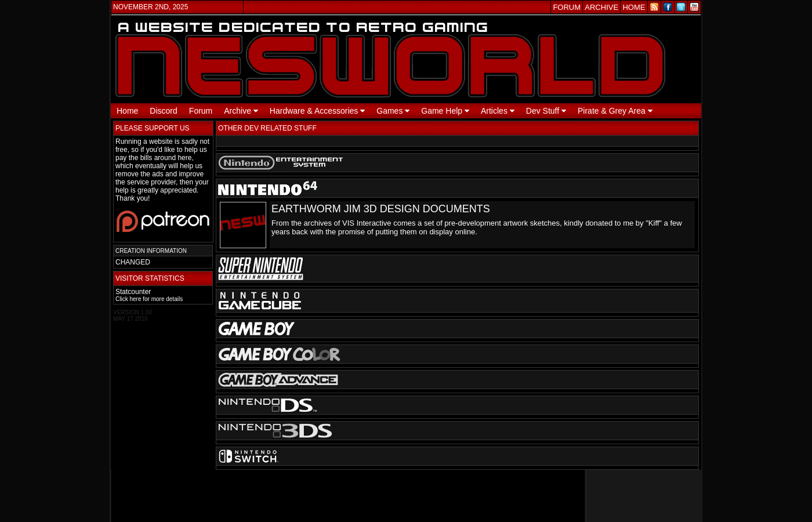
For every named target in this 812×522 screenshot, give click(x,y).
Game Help (445, 111)
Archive (241, 111)
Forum (201, 111)
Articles (498, 111)
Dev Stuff (546, 111)
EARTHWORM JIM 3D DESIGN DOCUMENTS (381, 209)
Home (127, 111)
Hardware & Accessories (317, 111)
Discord (163, 111)
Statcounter (133, 292)
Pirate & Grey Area (615, 111)
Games (393, 111)
